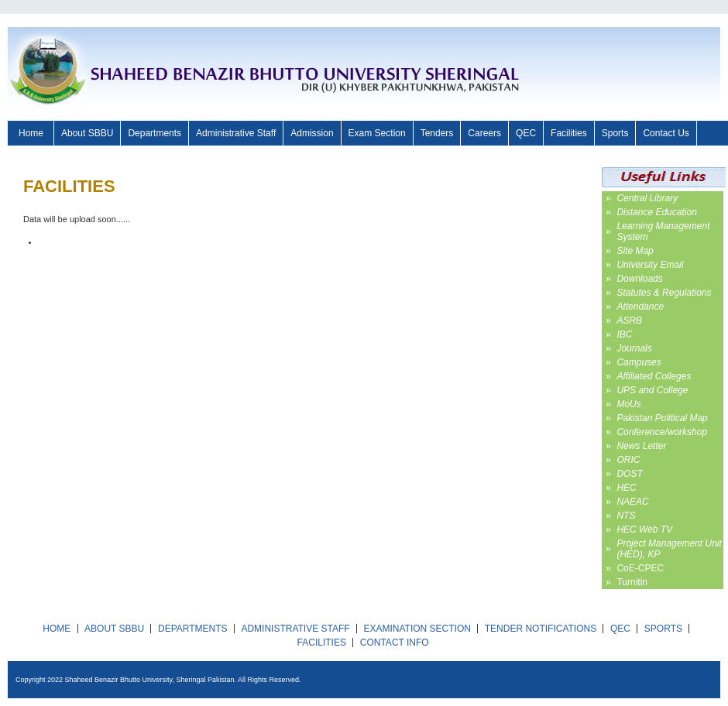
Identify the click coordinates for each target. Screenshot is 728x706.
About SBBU (87, 133)
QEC (526, 133)
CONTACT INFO (395, 643)
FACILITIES (322, 643)
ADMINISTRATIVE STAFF (295, 629)
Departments (155, 133)
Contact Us (666, 133)
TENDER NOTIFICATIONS (541, 629)
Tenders (437, 133)
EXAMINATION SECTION (417, 629)
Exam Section (377, 133)
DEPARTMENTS (193, 629)
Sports (615, 133)
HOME (57, 629)
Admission (312, 133)
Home (31, 133)
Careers (484, 133)
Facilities (569, 133)
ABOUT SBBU (114, 629)
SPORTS (663, 629)
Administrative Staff (236, 133)
